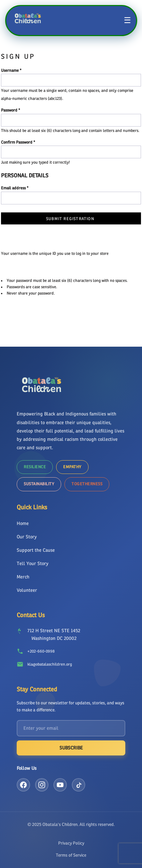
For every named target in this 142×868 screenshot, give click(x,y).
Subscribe (71, 748)
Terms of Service (71, 855)
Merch (23, 577)
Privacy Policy (71, 843)
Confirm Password (17, 142)
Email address (13, 188)
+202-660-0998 (41, 651)
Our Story (27, 537)
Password (9, 110)
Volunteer (27, 590)
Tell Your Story (33, 564)
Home (23, 524)
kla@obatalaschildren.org (50, 664)
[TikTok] (79, 785)
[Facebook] (23, 785)
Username (10, 70)
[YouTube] (60, 785)
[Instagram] (42, 785)
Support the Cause (36, 550)
